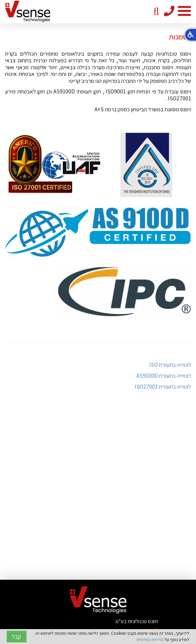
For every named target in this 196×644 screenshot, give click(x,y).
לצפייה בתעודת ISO (170, 365)
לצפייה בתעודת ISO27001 (163, 387)
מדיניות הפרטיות (150, 640)
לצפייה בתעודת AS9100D (164, 376)
